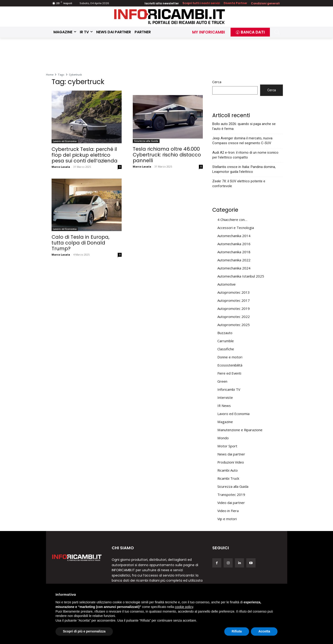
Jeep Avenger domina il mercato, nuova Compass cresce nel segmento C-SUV (242, 141)
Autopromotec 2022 (234, 317)
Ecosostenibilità (230, 365)
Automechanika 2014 (234, 236)
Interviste (225, 397)
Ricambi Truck (228, 478)
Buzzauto (225, 333)
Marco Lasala (61, 167)
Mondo (223, 438)
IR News (224, 406)
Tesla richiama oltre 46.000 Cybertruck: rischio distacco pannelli (167, 155)
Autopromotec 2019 (234, 308)
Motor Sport (227, 446)
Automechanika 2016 (234, 244)
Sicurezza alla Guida (146, 141)
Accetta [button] (264, 631)
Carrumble (226, 341)
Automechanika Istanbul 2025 (241, 276)
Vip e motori (227, 519)
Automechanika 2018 (234, 252)
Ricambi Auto (228, 470)
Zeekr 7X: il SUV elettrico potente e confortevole (239, 184)
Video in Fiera (228, 511)
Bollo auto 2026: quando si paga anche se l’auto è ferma (244, 126)
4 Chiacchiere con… (232, 220)
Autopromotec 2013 (234, 292)
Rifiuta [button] (237, 631)
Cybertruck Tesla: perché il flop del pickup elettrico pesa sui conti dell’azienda (85, 155)
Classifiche (226, 349)
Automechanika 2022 (234, 260)
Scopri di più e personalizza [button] (84, 631)
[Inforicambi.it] (170, 17)
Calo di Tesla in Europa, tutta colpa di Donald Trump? (80, 243)
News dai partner (231, 454)
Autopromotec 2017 (234, 300)
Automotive (227, 284)
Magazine (225, 422)
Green (222, 381)
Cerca (217, 82)
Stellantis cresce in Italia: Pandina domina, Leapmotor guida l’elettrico (244, 169)
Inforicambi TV (229, 389)
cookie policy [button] (184, 607)
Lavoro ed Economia (65, 141)
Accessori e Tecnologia (236, 228)
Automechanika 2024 (234, 268)
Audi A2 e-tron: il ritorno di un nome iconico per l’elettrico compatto (245, 155)
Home (50, 75)
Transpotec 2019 (231, 494)
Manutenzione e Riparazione (240, 430)
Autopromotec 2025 (234, 325)
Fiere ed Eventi (229, 373)
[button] (277, 32)
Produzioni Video (231, 462)
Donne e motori (230, 357)
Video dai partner (231, 503)
